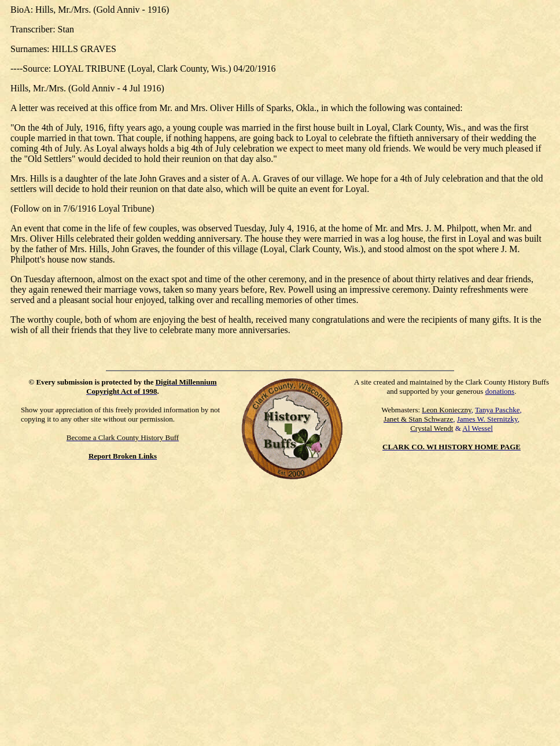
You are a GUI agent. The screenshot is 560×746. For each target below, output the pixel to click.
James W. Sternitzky (487, 419)
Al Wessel (478, 428)
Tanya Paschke (497, 410)
